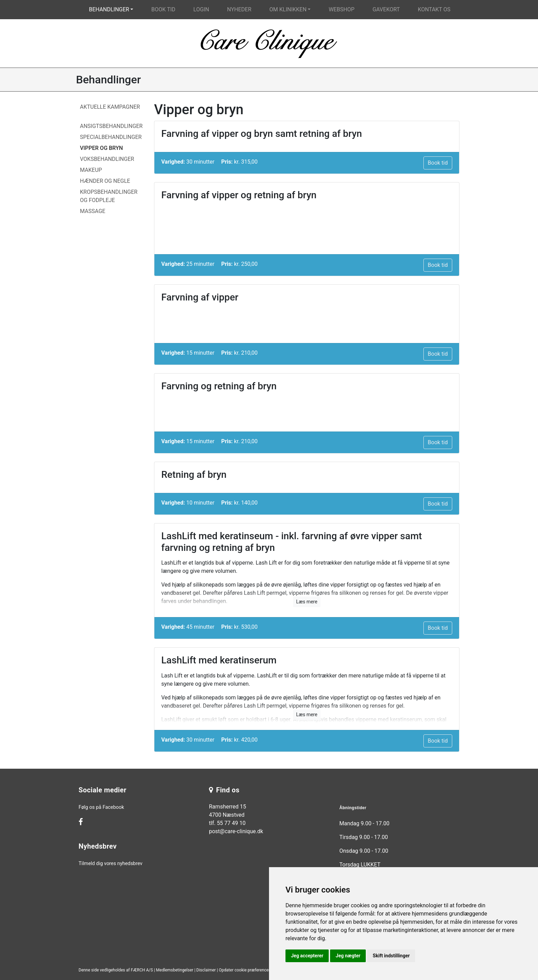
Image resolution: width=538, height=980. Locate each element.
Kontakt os (434, 9)
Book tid (163, 9)
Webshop (342, 9)
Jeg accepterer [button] (307, 956)
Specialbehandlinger (111, 137)
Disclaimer (206, 970)
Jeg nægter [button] (348, 956)
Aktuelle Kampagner (110, 107)
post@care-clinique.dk (236, 831)
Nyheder (239, 9)
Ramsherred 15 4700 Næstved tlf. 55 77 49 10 (227, 815)
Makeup (91, 170)
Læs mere (307, 602)
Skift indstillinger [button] (391, 956)
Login (201, 9)
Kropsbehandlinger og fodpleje (109, 196)
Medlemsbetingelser (175, 970)
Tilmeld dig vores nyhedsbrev (110, 864)
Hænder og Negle (105, 181)
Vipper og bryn (101, 148)
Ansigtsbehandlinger (111, 126)
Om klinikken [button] (288, 9)
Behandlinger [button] (109, 9)
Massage (93, 211)
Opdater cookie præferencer (244, 970)
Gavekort (386, 9)
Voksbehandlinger (107, 159)
